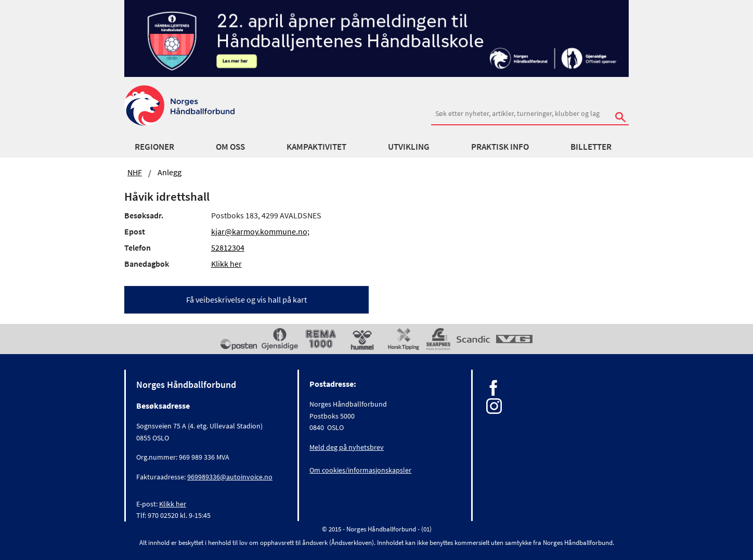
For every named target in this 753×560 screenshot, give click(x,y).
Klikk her (226, 264)
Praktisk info (500, 147)
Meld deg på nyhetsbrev (347, 447)
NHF (135, 172)
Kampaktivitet (316, 147)
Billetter (591, 147)
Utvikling (409, 147)
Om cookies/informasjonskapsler (360, 470)
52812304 (228, 248)
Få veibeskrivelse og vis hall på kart (246, 299)
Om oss (230, 147)
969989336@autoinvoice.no (230, 477)
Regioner (154, 147)
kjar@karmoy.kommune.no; (260, 231)
